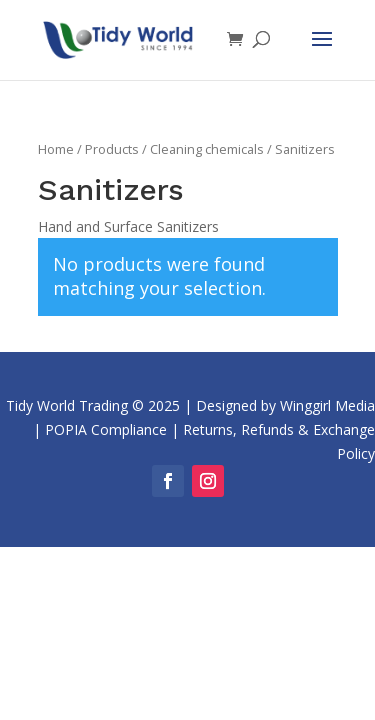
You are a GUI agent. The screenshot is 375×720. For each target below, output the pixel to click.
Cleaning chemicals (207, 149)
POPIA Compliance (106, 429)
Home (56, 149)
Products (112, 149)
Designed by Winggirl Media (285, 405)
